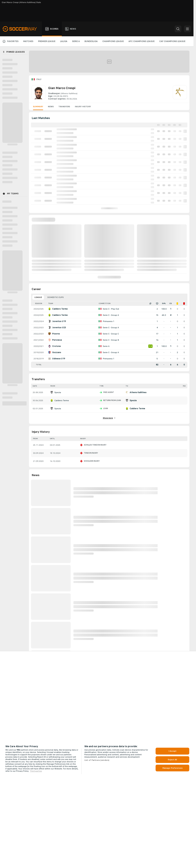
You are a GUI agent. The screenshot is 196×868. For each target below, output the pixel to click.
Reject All (172, 760)
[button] (178, 29)
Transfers (64, 107)
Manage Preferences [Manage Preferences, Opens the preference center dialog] (172, 768)
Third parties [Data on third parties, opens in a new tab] (36, 771)
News (51, 107)
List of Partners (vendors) (97, 760)
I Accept (172, 751)
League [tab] (38, 297)
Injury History (83, 107)
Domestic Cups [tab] (55, 297)
